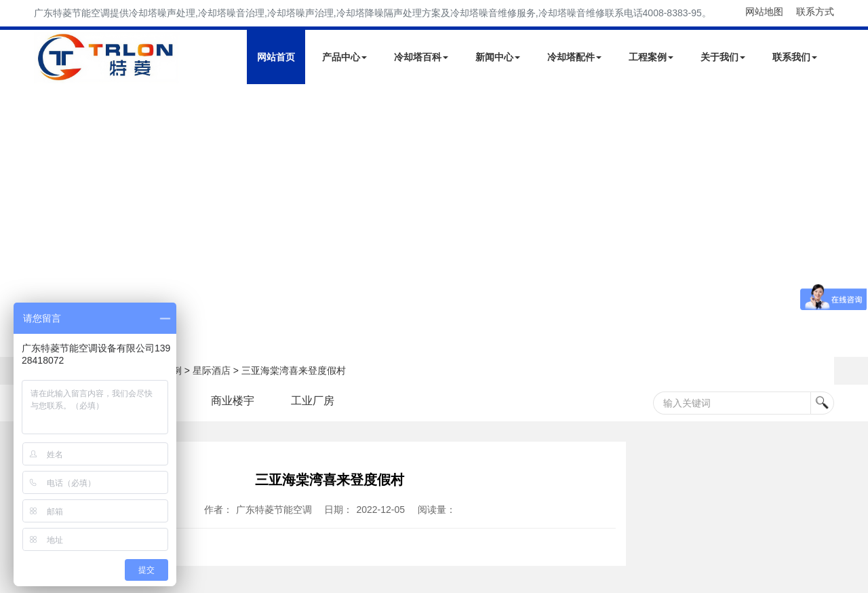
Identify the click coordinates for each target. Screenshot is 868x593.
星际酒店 (212, 370)
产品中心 (344, 57)
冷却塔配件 (574, 57)
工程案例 (651, 57)
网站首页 (276, 57)
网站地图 (764, 12)
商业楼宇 (233, 401)
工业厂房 (313, 401)
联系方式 (815, 12)
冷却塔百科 (421, 57)
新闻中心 (498, 57)
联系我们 (795, 57)
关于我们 (723, 57)
